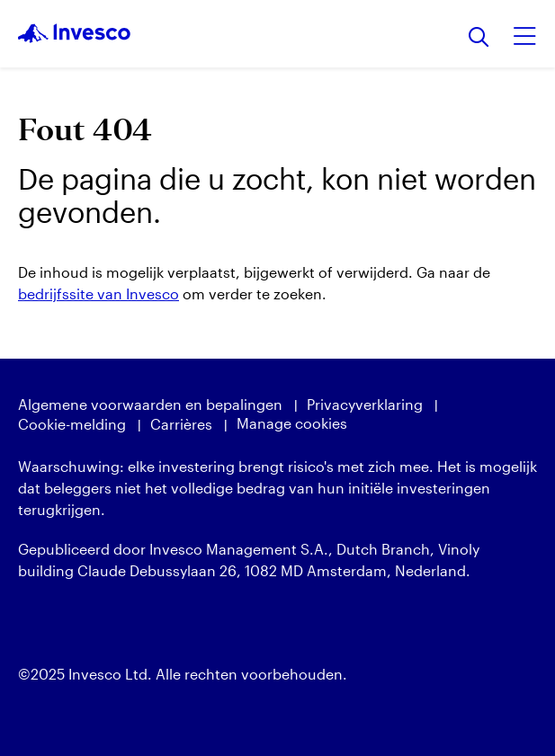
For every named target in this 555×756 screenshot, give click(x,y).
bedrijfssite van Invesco (98, 294)
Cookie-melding (72, 424)
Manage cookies (292, 423)
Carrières (181, 424)
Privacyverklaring (365, 404)
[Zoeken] (479, 38)
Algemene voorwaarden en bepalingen (150, 404)
